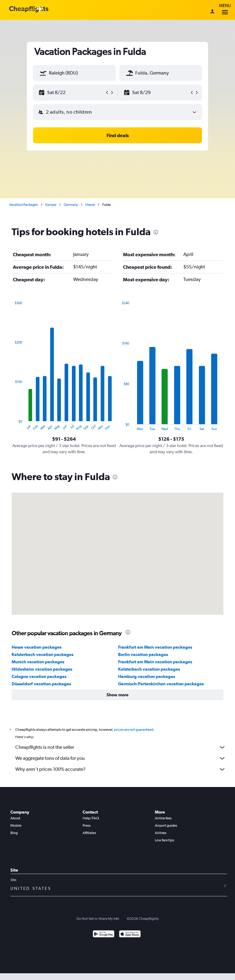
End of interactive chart (12, 426)
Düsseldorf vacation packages (41, 684)
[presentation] (156, 232)
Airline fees (163, 818)
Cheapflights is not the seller (121, 747)
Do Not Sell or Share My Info (98, 919)
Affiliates (89, 833)
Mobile (16, 825)
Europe (51, 205)
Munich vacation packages (38, 662)
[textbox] (74, 73)
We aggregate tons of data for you (121, 758)
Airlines (161, 833)
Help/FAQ (91, 818)
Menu (225, 10)
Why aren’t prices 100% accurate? (121, 769)
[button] (43, 73)
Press (87, 825)
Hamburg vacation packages (147, 676)
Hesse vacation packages (37, 647)
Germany (71, 205)
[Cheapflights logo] (29, 9)
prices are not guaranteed (134, 730)
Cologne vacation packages (39, 676)
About (15, 818)
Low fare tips (164, 840)
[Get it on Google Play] (104, 935)
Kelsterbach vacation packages (43, 654)
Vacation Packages (24, 205)
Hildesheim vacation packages (42, 669)
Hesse (90, 205)
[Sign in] (212, 12)
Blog (14, 833)
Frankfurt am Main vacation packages (155, 647)
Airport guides (166, 825)
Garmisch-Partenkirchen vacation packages (161, 684)
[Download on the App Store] (130, 935)
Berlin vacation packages (143, 654)
